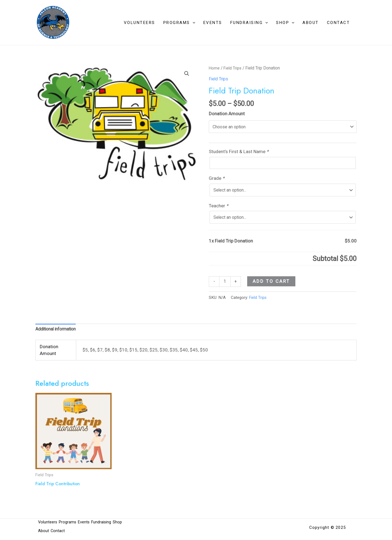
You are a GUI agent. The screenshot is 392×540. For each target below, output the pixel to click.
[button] (186, 74)
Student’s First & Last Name (239, 153)
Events (213, 23)
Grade (217, 180)
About (311, 23)
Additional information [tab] (59, 334)
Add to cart (272, 285)
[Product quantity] (225, 286)
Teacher (219, 208)
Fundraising (249, 23)
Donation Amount (227, 114)
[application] (193, 23)
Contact (339, 23)
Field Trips (234, 68)
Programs (179, 23)
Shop (285, 23)
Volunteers (140, 23)
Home (215, 68)
